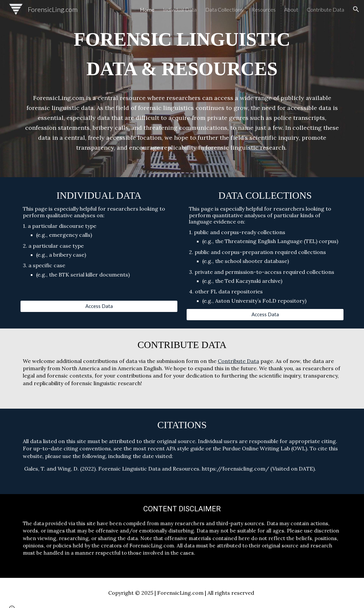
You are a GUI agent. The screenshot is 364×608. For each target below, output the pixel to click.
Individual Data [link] (180, 9)
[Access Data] (99, 306)
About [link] (291, 9)
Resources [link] (264, 9)
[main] (182, 54)
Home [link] (147, 9)
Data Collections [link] (224, 9)
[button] (356, 9)
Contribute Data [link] (325, 9)
